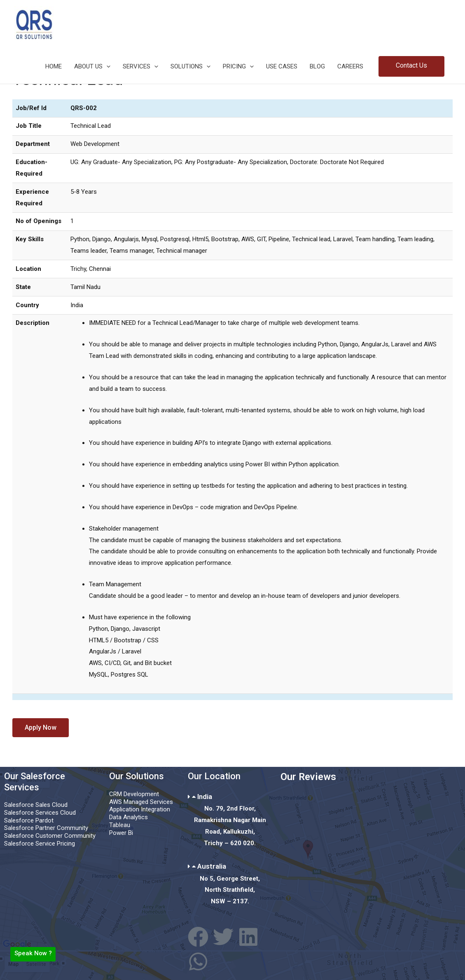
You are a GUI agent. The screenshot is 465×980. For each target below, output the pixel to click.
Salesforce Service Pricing (40, 844)
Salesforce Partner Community (46, 828)
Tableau (120, 825)
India (205, 797)
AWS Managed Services (141, 802)
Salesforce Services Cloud (40, 813)
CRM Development (134, 794)
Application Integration (140, 809)
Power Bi (121, 833)
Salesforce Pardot (29, 820)
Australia (212, 866)
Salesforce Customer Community (50, 836)
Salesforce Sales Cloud (36, 805)
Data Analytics (129, 817)
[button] (411, 66)
